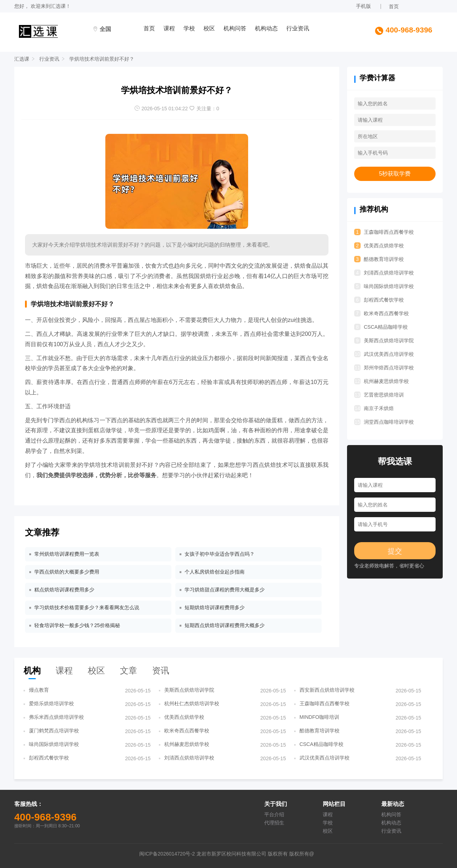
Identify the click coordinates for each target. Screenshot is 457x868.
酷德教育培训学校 (379, 259)
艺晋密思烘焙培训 (379, 395)
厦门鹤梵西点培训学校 (54, 731)
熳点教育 (39, 690)
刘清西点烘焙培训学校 (384, 273)
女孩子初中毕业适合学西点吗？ (220, 554)
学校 (189, 28)
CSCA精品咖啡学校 (381, 327)
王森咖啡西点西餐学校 (384, 232)
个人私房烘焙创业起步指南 (215, 572)
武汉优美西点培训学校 (384, 354)
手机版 (363, 6)
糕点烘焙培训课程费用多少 (64, 590)
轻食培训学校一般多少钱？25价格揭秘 (77, 625)
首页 (394, 6)
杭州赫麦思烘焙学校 (381, 381)
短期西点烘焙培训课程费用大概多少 (225, 625)
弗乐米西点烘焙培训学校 (56, 717)
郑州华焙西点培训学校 (384, 368)
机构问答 (235, 28)
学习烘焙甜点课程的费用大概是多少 (225, 590)
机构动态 (266, 28)
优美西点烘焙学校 (379, 246)
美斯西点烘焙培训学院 (384, 340)
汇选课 (58, 6)
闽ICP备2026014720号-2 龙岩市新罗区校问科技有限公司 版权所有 (214, 854)
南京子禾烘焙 (374, 408)
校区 (209, 28)
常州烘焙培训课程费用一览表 (67, 554)
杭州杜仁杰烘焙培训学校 (192, 703)
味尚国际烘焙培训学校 (384, 286)
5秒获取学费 (395, 174)
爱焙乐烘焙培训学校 (51, 703)
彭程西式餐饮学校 (379, 300)
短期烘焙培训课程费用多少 (215, 607)
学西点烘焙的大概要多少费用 (67, 572)
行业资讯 (298, 28)
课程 (169, 28)
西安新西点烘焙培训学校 (327, 690)
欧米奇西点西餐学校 (381, 313)
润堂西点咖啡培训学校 (384, 422)
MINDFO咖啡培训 (319, 717)
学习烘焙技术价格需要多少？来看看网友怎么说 (87, 607)
